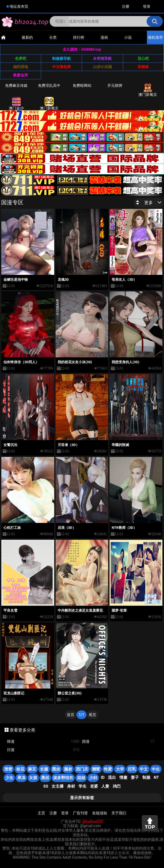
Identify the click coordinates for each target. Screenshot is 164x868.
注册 (126, 6)
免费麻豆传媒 (16, 85)
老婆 (94, 786)
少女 (9, 778)
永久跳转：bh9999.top (82, 49)
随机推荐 (155, 37)
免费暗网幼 (82, 85)
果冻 (21, 778)
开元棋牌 (115, 85)
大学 (120, 769)
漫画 (104, 37)
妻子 (135, 777)
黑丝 (56, 769)
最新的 (27, 37)
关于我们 (119, 813)
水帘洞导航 (102, 58)
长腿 (44, 769)
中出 (156, 769)
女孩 (33, 778)
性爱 (108, 769)
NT (156, 777)
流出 (112, 777)
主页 (41, 813)
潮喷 (96, 769)
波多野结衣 (63, 778)
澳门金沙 (16, 104)
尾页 (92, 715)
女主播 (58, 786)
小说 (128, 37)
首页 (71, 715)
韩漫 (43, 742)
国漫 (118, 742)
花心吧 (143, 58)
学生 (83, 786)
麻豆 (32, 769)
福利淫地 (21, 67)
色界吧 (21, 58)
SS (46, 786)
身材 (71, 786)
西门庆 (82, 769)
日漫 (43, 750)
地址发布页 (19, 6)
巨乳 (132, 769)
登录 (147, 6)
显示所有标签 (82, 798)
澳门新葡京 (148, 90)
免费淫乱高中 (49, 85)
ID (103, 777)
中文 (144, 769)
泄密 (8, 769)
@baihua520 (93, 822)
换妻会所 (21, 75)
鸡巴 (117, 786)
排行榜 (79, 37)
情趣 (123, 777)
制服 (146, 777)
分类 (53, 37)
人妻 (105, 786)
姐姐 (81, 778)
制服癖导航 (61, 58)
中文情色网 (61, 67)
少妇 (93, 778)
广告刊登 (80, 813)
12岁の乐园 (102, 67)
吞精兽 (143, 67)
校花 (20, 769)
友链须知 (100, 813)
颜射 (68, 769)
